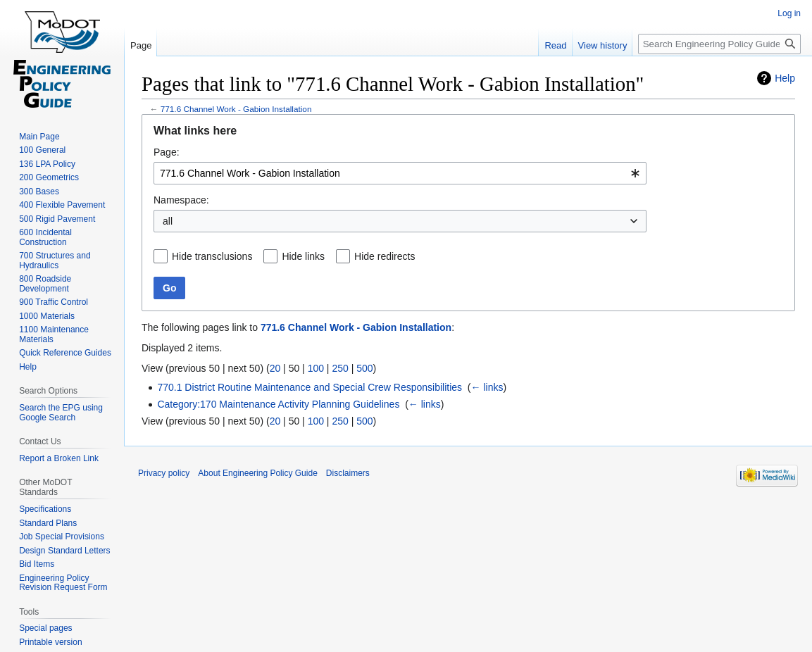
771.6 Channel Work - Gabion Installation (236, 109)
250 (340, 368)
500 (364, 368)
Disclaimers (348, 473)
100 (316, 368)
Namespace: (181, 200)
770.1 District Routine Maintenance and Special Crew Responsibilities (310, 387)
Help (785, 78)
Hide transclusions (212, 256)
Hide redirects (385, 256)
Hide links (303, 256)
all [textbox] (168, 221)
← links (487, 387)
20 (275, 368)
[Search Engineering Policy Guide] (719, 44)
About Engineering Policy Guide (257, 473)
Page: (167, 152)
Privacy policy (164, 473)
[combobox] (400, 173)
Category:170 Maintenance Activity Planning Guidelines (278, 404)
